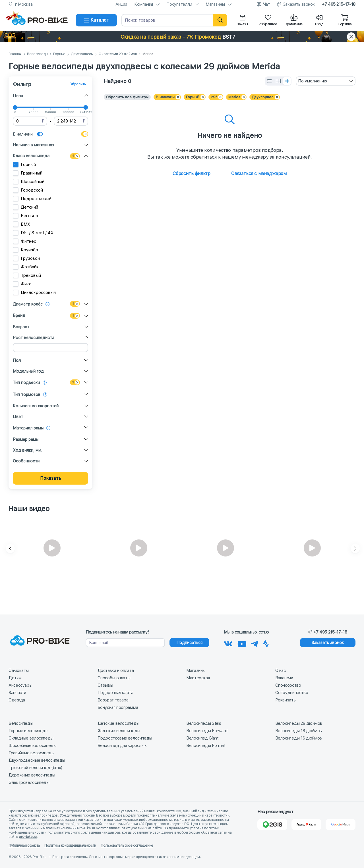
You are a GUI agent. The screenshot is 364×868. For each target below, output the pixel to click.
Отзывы (105, 685)
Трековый (27, 275)
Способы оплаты (114, 678)
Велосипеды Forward (207, 731)
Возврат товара (113, 700)
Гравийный (28, 173)
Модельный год (28, 371)
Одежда (17, 700)
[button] (182, 37)
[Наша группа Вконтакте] (228, 643)
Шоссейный (29, 182)
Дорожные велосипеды (32, 775)
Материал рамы (28, 428)
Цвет (18, 417)
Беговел (25, 216)
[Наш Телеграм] (255, 643)
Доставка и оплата (116, 670)
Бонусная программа (118, 707)
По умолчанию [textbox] (313, 81)
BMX (21, 224)
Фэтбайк (26, 267)
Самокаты (19, 670)
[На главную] (40, 20)
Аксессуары (20, 685)
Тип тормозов (27, 394)
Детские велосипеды (118, 723)
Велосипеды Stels (204, 723)
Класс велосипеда (31, 156)
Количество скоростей (36, 406)
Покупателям (179, 4)
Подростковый (32, 199)
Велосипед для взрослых (122, 746)
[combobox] (326, 81)
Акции (121, 4)
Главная (15, 54)
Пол (17, 360)
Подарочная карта (115, 693)
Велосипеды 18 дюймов (299, 731)
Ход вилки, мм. (27, 450)
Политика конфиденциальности (70, 846)
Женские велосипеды (119, 731)
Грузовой (26, 258)
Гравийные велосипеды (32, 753)
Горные (59, 54)
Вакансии (284, 678)
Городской (28, 190)
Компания (144, 4)
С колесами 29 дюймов (118, 54)
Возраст (21, 327)
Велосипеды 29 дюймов (299, 723)
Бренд (19, 315)
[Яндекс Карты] (306, 825)
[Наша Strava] (266, 643)
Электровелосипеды (29, 782)
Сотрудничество (292, 693)
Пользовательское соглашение (127, 846)
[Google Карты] (341, 825)
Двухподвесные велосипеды (37, 760)
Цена (18, 96)
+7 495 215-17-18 (339, 4)
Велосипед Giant (202, 738)
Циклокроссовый (34, 292)
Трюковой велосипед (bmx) (35, 768)
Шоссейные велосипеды (33, 746)
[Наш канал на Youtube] (242, 643)
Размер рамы (26, 439)
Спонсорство (288, 685)
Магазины (215, 4)
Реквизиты (286, 700)
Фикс (22, 284)
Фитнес (24, 241)
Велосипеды (37, 54)
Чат (267, 4)
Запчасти (17, 693)
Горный (24, 165)
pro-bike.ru (28, 837)
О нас (281, 670)
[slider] (15, 107)
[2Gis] (272, 825)
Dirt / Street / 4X (33, 233)
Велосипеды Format (206, 746)
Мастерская (198, 678)
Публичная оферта (24, 846)
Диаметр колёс (28, 304)
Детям (15, 678)
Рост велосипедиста (34, 338)
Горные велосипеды (28, 731)
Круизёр (25, 250)
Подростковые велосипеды (125, 738)
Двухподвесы (82, 54)
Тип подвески (26, 383)
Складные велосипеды (31, 738)
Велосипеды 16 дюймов (299, 738)
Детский (25, 207)
